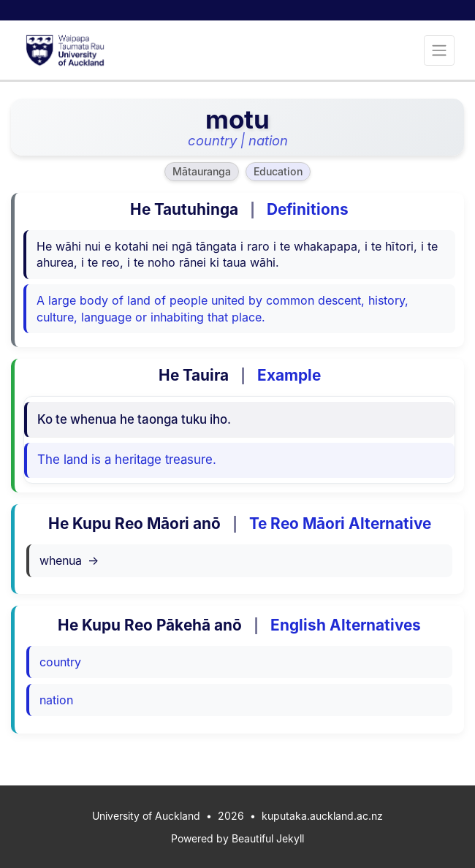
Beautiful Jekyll (268, 838)
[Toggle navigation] (439, 50)
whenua (69, 560)
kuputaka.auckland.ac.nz (322, 816)
